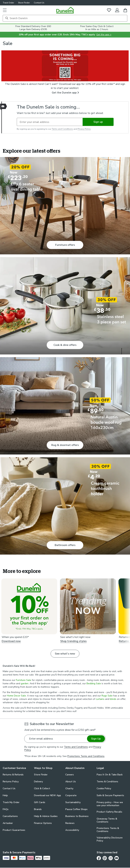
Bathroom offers (65, 545)
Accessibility (72, 830)
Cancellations (10, 816)
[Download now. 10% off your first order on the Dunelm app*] (29, 606)
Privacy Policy (84, 129)
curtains (100, 699)
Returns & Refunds (13, 775)
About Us (71, 782)
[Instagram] (111, 858)
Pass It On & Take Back (110, 775)
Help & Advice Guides (46, 816)
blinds (113, 699)
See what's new (65, 654)
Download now (11, 641)
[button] (5, 10)
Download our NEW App (47, 795)
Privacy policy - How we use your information (110, 804)
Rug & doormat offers (65, 445)
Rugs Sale (107, 696)
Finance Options (43, 823)
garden (25, 683)
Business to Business (77, 816)
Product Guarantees (14, 830)
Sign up (98, 122)
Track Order (8, 3)
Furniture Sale (24, 680)
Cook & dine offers (65, 345)
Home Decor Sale (16, 696)
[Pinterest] (105, 858)
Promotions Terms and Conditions (86, 756)
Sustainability (73, 802)
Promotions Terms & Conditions (108, 830)
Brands (38, 809)
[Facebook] (99, 858)
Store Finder (24, 3)
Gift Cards (40, 802)
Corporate (71, 795)
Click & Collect (42, 788)
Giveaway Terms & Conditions (107, 820)
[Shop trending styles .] (88, 606)
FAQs (6, 809)
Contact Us (39, 3)
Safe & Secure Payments (110, 795)
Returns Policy (11, 782)
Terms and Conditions (62, 129)
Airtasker (8, 823)
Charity (69, 788)
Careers (70, 775)
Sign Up (96, 739)
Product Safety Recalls (109, 812)
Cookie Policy (104, 788)
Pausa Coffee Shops (76, 809)
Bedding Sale (94, 683)
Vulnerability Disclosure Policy (110, 839)
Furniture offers (65, 245)
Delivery (38, 782)
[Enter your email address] (50, 122)
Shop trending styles (73, 641)
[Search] (65, 18)
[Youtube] (117, 858)
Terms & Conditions (107, 782)
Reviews (70, 823)
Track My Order (11, 802)
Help (5, 795)
